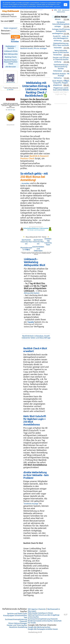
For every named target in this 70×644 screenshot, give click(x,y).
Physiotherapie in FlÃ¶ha (26, 249)
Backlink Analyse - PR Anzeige (61, 75)
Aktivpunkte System (32, 293)
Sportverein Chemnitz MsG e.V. (26, 242)
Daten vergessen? (11, 28)
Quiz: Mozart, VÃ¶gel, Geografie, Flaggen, (61, 82)
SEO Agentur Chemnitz (37, 609)
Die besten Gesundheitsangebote (61, 23)
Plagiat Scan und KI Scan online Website (61, 89)
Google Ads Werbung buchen (39, 627)
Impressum (65, 10)
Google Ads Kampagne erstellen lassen (43, 629)
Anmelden (26, 183)
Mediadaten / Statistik (11, 47)
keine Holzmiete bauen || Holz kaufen (61, 51)
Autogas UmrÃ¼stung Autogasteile (61, 30)
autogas (58, 26)
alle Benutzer (11, 67)
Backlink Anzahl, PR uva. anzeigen (34, 48)
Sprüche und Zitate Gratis (17, 614)
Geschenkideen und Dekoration (38, 249)
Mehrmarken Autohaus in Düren (40, 613)
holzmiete (58, 48)
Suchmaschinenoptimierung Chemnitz (43, 619)
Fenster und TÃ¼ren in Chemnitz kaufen (61, 58)
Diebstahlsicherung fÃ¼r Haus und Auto (61, 44)
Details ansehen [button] (57, 6)
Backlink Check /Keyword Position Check (11, 62)
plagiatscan (58, 85)
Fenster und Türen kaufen (17, 625)
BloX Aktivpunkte (11, 54)
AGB (59, 10)
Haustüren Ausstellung (18, 627)
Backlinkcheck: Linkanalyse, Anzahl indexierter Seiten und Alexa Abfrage (36, 337)
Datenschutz (61, 12)
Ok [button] (65, 5)
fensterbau (58, 55)
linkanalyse (58, 71)
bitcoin (58, 19)
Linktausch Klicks (11, 51)
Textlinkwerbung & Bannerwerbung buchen (61, 67)
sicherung (58, 40)
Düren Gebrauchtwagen (18, 623)
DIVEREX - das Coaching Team (48, 242)
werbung (58, 62)
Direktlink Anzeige (31, 504)
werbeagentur (58, 33)
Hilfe (55, 10)
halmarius (58, 78)
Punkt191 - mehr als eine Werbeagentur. (61, 37)
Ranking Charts (11, 57)
